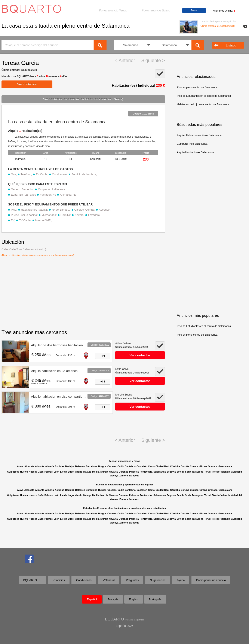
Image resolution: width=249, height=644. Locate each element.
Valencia (225, 472)
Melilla (96, 472)
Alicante (40, 466)
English (134, 599)
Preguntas (132, 580)
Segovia (171, 472)
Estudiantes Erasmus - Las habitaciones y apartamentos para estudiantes (124, 508)
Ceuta (151, 466)
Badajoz (70, 466)
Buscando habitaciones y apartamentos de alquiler (124, 485)
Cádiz (121, 466)
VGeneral (109, 580)
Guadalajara (225, 466)
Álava (20, 466)
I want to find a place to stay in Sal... (219, 21)
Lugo (71, 472)
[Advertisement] (205, 235)
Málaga (87, 472)
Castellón (142, 466)
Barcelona (91, 466)
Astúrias (59, 466)
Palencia (134, 472)
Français (113, 599)
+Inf (103, 356)
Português (155, 599)
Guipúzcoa (13, 472)
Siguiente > (153, 60)
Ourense (124, 472)
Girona (203, 466)
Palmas (49, 472)
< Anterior (125, 60)
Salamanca (159, 472)
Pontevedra (146, 472)
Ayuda (181, 580)
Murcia (104, 472)
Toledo (216, 472)
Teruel (208, 472)
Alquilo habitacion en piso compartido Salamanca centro (71, 396)
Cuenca (194, 466)
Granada (213, 466)
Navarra (113, 472)
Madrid (79, 472)
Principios (59, 580)
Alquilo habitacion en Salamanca (54, 371)
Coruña (185, 466)
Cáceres (112, 466)
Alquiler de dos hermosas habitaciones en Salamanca (69, 345)
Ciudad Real (162, 466)
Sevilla (180, 472)
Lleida (64, 472)
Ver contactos (27, 84)
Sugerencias (158, 580)
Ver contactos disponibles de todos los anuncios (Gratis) (83, 99)
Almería (49, 466)
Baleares (80, 466)
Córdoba (175, 466)
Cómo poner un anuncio (211, 580)
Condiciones (84, 580)
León (56, 472)
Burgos (102, 466)
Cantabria (130, 466)
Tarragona (198, 472)
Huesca (33, 472)
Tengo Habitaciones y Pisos (124, 461)
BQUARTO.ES (32, 580)
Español (92, 599)
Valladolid (236, 472)
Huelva (24, 472)
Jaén (41, 472)
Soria (188, 472)
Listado (231, 45)
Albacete (29, 466)
